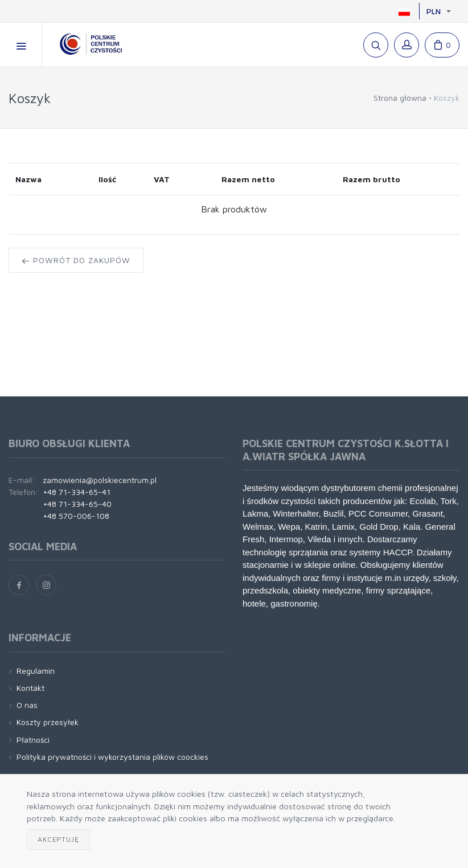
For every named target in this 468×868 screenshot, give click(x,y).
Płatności (33, 740)
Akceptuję (58, 839)
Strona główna (400, 98)
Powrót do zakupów (76, 260)
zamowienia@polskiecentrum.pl (100, 480)
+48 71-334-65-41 (77, 492)
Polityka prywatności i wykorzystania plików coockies (112, 757)
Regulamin (36, 671)
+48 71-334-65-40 (77, 504)
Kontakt (30, 688)
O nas (27, 705)
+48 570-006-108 (76, 516)
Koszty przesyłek (48, 722)
